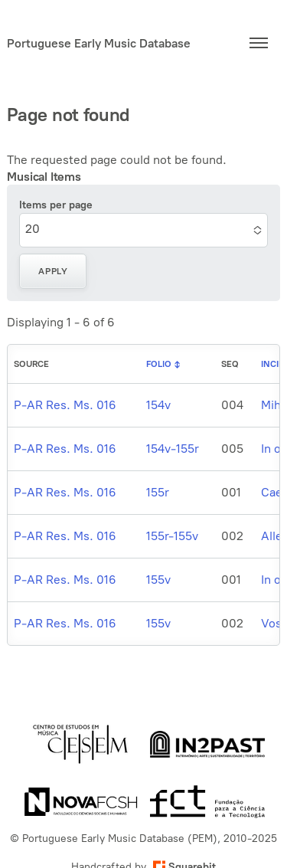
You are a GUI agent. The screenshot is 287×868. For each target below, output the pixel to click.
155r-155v (172, 536)
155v (158, 580)
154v (158, 405)
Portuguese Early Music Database (99, 43)
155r (158, 492)
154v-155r (173, 449)
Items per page (56, 205)
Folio (159, 364)
